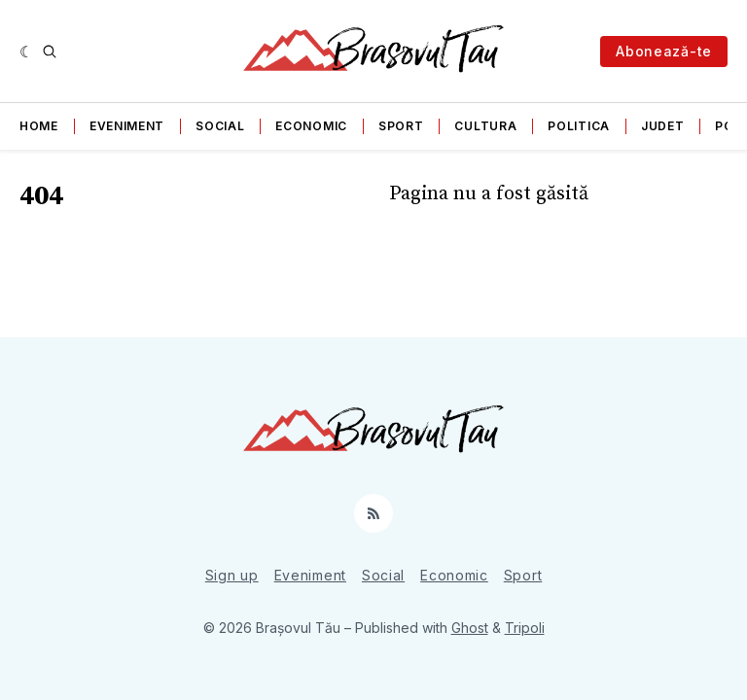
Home (39, 126)
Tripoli (525, 628)
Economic (311, 126)
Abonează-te (664, 51)
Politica (579, 126)
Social (220, 126)
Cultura (485, 126)
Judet (663, 126)
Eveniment (127, 126)
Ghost (470, 628)
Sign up (232, 575)
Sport (401, 126)
